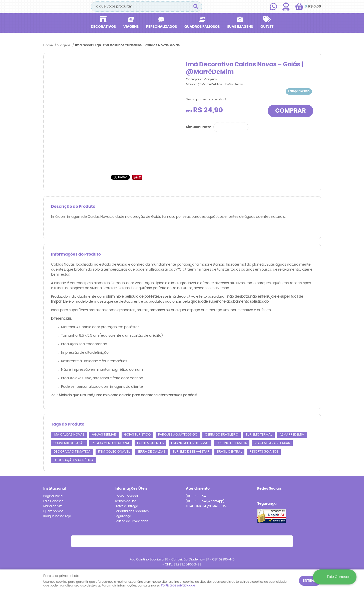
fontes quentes (150, 443)
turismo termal (259, 435)
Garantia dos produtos (132, 511)
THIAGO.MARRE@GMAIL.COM (206, 506)
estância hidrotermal (190, 443)
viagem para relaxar (272, 443)
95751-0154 (196, 496)
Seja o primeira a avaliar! (206, 100)
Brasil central (229, 452)
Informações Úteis (131, 489)
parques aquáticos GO (178, 435)
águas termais (104, 435)
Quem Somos (53, 511)
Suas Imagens (240, 27)
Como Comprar (126, 496)
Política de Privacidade (131, 521)
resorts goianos (264, 452)
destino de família (232, 443)
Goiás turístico (137, 435)
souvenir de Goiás (69, 443)
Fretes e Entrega (126, 506)
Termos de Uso (125, 501)
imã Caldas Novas (69, 435)
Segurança (123, 516)
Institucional (55, 489)
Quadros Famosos (202, 27)
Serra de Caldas (151, 452)
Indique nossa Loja (57, 516)
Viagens (131, 27)
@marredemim (292, 435)
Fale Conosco (53, 501)
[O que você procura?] (196, 7)
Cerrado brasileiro (222, 435)
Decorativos (103, 27)
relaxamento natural (111, 443)
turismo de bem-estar (191, 452)
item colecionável (114, 452)
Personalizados (161, 27)
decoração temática (72, 452)
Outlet (267, 27)
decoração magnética (74, 460)
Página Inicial (53, 496)
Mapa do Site (53, 506)
